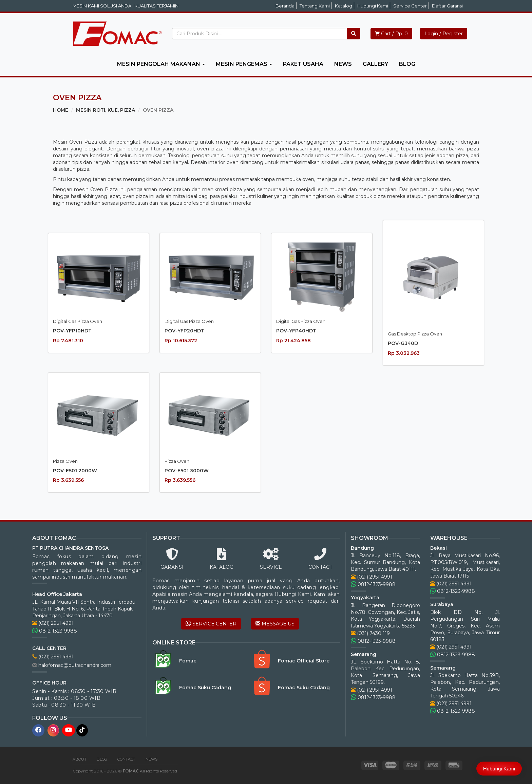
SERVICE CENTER (211, 624)
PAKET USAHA (303, 64)
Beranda (285, 6)
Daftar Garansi (447, 6)
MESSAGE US (275, 624)
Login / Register (444, 34)
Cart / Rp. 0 (391, 34)
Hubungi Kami (373, 6)
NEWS (343, 64)
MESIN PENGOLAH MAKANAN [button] (161, 64)
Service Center (410, 6)
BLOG (407, 64)
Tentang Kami (315, 6)
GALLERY (375, 64)
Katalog (344, 6)
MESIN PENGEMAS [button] (244, 64)
